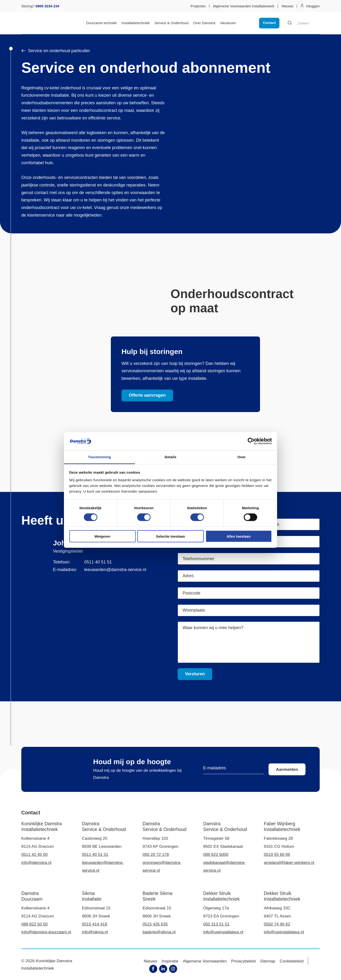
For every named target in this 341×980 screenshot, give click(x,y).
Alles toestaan (239, 536)
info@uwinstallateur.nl (223, 932)
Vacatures (228, 23)
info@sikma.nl (95, 932)
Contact (269, 23)
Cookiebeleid (292, 961)
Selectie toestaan (171, 536)
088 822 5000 (216, 854)
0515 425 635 (155, 924)
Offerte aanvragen (147, 395)
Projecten (198, 6)
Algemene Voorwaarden (205, 961)
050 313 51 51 (216, 924)
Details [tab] (170, 457)
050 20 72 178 (156, 854)
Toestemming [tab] (99, 457)
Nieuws (287, 6)
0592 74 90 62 (277, 924)
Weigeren (102, 536)
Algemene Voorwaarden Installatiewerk (244, 6)
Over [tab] (242, 457)
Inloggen (313, 6)
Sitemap (268, 961)
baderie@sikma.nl (159, 932)
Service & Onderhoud (171, 23)
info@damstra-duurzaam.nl (46, 932)
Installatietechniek (136, 23)
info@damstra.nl (36, 862)
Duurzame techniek (101, 23)
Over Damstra (204, 23)
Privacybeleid (243, 961)
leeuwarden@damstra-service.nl (115, 570)
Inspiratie (170, 961)
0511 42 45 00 (34, 854)
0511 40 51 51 (98, 562)
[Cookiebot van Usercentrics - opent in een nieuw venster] (251, 441)
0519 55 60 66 (277, 854)
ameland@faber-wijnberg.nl (289, 862)
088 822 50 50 (34, 924)
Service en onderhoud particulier (56, 51)
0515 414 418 (94, 924)
